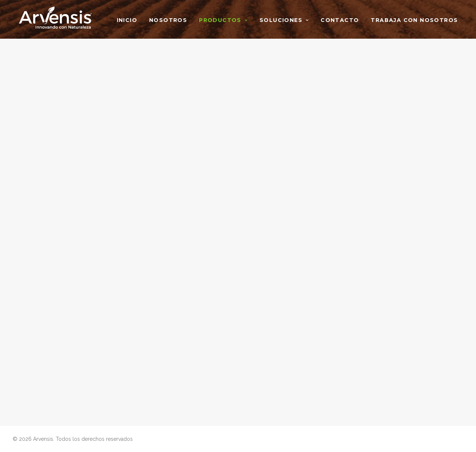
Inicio (127, 20)
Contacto (340, 20)
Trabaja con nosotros (414, 20)
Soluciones (284, 20)
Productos (223, 20)
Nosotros (168, 20)
